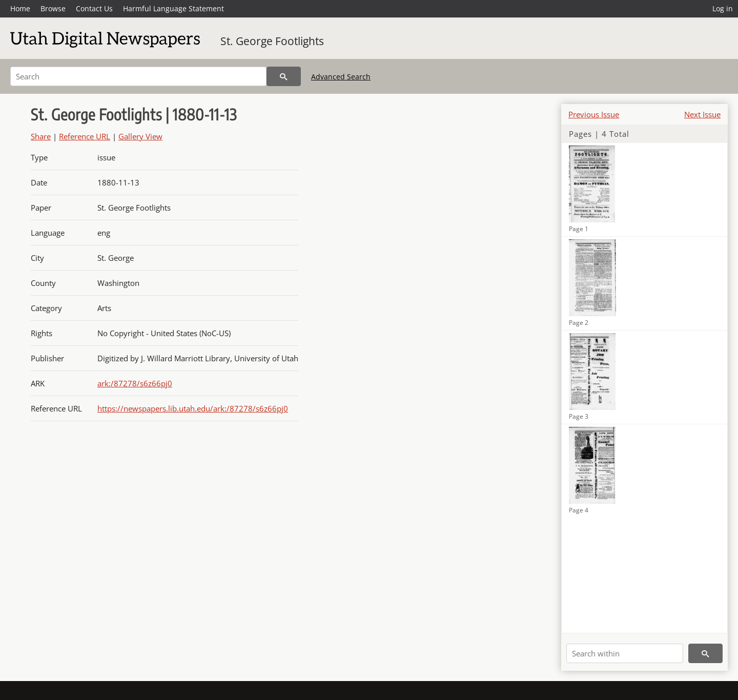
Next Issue (702, 114)
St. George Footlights (272, 41)
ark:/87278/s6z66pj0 (135, 383)
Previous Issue (594, 114)
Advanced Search (341, 77)
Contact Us (94, 8)
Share (41, 136)
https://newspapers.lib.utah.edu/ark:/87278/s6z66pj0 (193, 408)
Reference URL (85, 136)
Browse (53, 8)
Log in (723, 8)
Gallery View (140, 136)
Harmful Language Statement (173, 8)
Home (20, 8)
